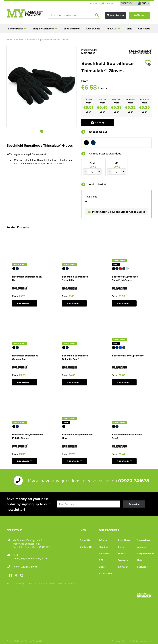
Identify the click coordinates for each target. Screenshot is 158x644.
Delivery (98, 122)
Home (9, 40)
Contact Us (86, 547)
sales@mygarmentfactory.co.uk (30, 559)
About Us (85, 540)
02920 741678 (134, 481)
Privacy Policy (19, 583)
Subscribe (134, 504)
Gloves (20, 40)
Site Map (71, 583)
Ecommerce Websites (121, 641)
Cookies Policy (32, 583)
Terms (9, 583)
